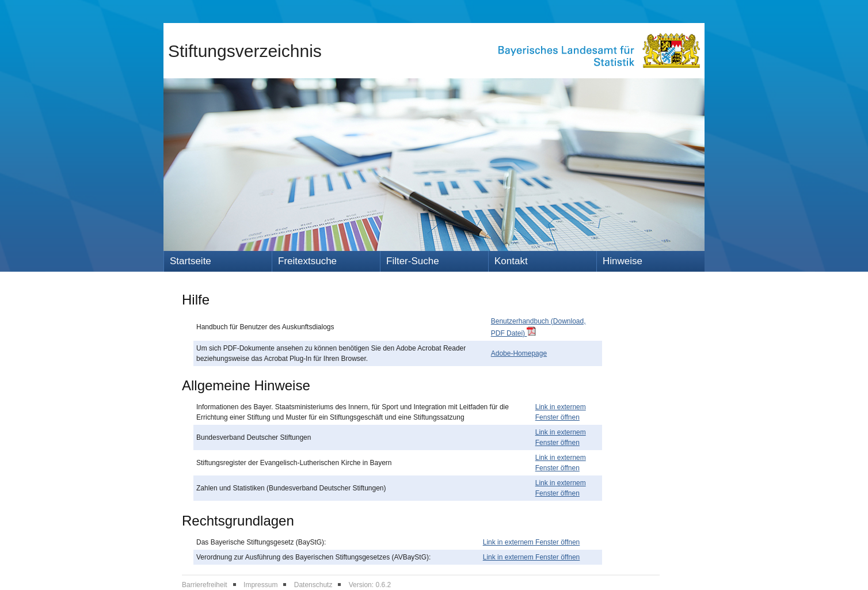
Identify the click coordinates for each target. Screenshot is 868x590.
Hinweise (623, 261)
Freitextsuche (307, 261)
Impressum (260, 585)
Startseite (191, 261)
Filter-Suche (413, 261)
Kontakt (511, 261)
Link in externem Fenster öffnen (532, 542)
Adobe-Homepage (519, 353)
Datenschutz (313, 585)
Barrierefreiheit (205, 585)
